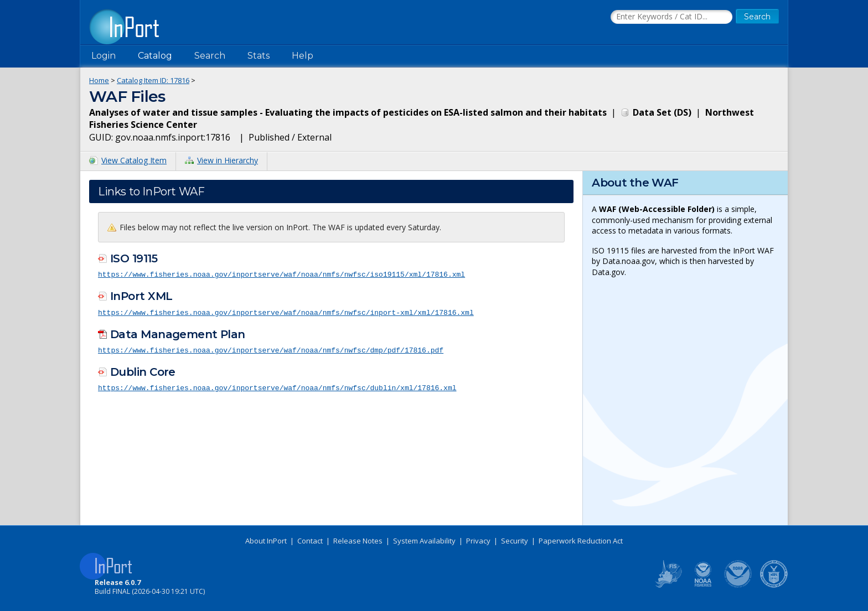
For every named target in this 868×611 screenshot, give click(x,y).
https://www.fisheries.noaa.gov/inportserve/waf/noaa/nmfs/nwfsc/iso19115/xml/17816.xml (281, 274)
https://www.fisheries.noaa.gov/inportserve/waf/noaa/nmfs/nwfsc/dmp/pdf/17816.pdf (271, 349)
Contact (310, 541)
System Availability (424, 541)
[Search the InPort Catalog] (671, 17)
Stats (259, 56)
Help (303, 56)
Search (210, 56)
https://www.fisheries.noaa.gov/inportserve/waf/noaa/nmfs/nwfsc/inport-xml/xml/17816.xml (286, 312)
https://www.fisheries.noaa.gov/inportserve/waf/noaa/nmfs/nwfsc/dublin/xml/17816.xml (277, 386)
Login (104, 56)
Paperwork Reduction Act (581, 541)
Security (515, 541)
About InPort (266, 541)
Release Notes (358, 541)
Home (99, 80)
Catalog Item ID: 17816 (153, 80)
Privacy (478, 541)
